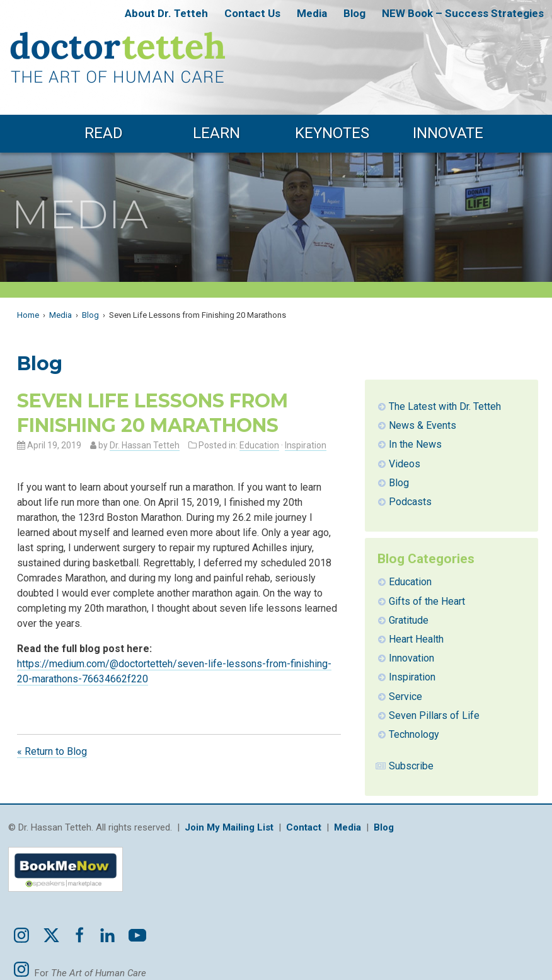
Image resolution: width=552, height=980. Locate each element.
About (166, 13)
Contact (252, 13)
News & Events (423, 425)
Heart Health (416, 639)
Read (104, 133)
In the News (415, 444)
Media (312, 13)
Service (405, 697)
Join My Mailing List (229, 827)
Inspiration (306, 445)
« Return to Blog (52, 751)
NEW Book (463, 13)
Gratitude (409, 620)
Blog (354, 13)
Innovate (448, 133)
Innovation (411, 658)
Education (259, 445)
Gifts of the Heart (427, 601)
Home (28, 315)
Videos (405, 464)
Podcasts (410, 502)
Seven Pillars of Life (434, 715)
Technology (414, 734)
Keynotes (332, 133)
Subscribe (411, 766)
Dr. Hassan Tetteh (145, 445)
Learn (216, 133)
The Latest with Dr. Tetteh (445, 406)
